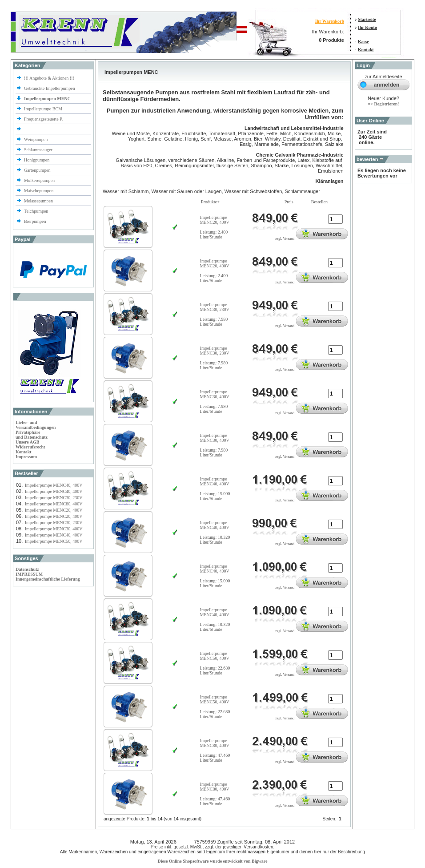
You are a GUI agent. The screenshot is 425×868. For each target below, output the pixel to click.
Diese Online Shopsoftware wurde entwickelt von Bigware (213, 861)
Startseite (367, 19)
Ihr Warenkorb (330, 21)
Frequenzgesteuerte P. (43, 119)
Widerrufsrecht (30, 447)
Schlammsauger (38, 150)
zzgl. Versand (285, 239)
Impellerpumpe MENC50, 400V (54, 541)
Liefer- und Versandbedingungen (36, 425)
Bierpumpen (35, 221)
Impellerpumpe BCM (43, 109)
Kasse (363, 42)
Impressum (26, 457)
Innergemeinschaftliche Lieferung (48, 579)
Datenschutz (27, 569)
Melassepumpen (38, 201)
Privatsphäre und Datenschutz (32, 435)
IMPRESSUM (29, 574)
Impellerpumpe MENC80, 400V (54, 504)
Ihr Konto (367, 27)
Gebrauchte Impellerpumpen (50, 88)
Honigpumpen (37, 160)
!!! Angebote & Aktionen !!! (49, 78)
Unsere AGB (27, 442)
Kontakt (366, 50)
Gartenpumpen (37, 170)
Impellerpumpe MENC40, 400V (54, 485)
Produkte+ (210, 202)
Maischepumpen (39, 191)
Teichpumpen (36, 211)
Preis (289, 202)
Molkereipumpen (39, 180)
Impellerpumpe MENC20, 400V (54, 510)
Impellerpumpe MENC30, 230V (54, 498)
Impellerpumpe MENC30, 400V (54, 529)
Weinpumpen (36, 139)
